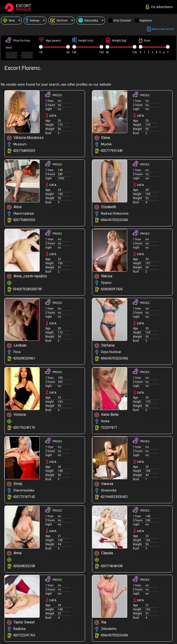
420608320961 (24, 358)
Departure (146, 21)
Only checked (122, 21)
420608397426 (112, 289)
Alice (14, 207)
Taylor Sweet (21, 622)
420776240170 (24, 428)
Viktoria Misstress (25, 138)
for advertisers (159, 7)
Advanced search (161, 29)
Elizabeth (105, 207)
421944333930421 (114, 497)
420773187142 (24, 497)
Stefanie (105, 346)
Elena (102, 138)
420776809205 (24, 151)
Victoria (16, 415)
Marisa (103, 276)
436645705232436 (114, 220)
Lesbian (17, 346)
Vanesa (104, 484)
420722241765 (24, 635)
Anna (14, 553)
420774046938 (112, 566)
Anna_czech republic (27, 276)
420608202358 (24, 566)
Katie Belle (107, 415)
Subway (32, 21)
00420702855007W (27, 289)
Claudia (104, 553)
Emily (15, 484)
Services (59, 20)
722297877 (109, 428)
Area (9, 21)
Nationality (88, 21)
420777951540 (112, 151)
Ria (100, 622)
